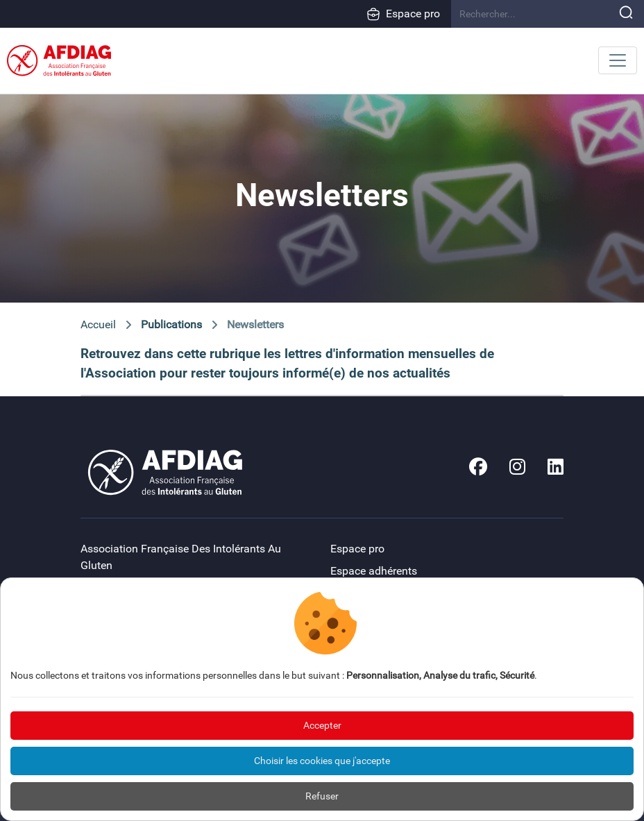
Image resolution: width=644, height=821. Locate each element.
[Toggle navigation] (618, 60)
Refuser (322, 796)
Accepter (322, 725)
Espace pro (403, 14)
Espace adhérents (374, 571)
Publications (171, 324)
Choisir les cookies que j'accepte (322, 761)
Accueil (98, 324)
